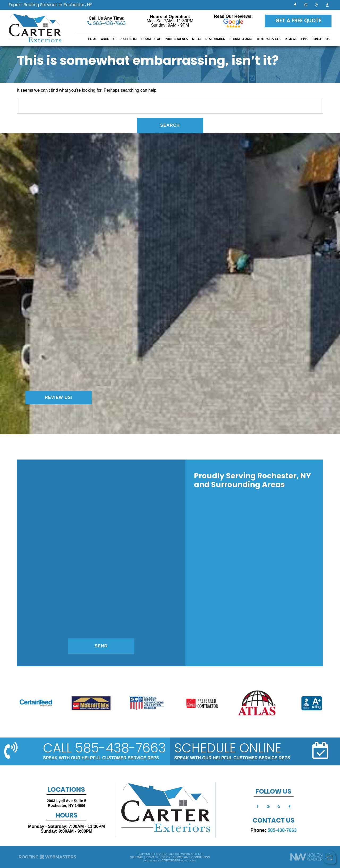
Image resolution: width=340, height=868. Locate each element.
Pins (304, 39)
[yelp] (317, 5)
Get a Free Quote (298, 21)
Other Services (269, 39)
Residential (128, 39)
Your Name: (266, 830)
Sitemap (137, 857)
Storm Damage (241, 39)
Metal (197, 39)
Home (92, 39)
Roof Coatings (176, 39)
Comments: (265, 841)
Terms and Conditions (191, 857)
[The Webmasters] (48, 858)
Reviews (291, 39)
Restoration (215, 39)
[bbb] (327, 5)
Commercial (151, 39)
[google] (306, 5)
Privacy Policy (158, 857)
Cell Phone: (265, 836)
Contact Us (320, 39)
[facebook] (295, 5)
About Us (108, 39)
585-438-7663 (107, 23)
